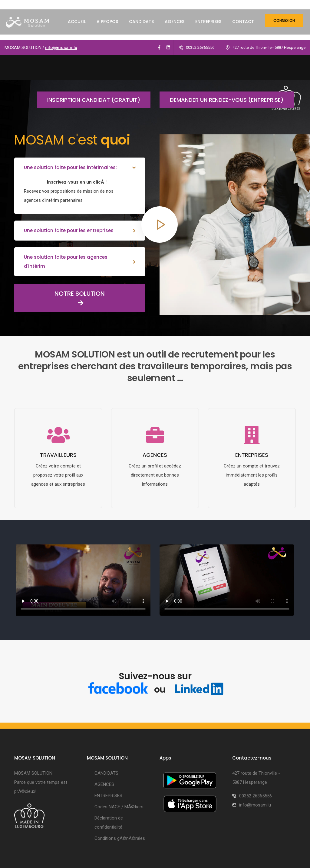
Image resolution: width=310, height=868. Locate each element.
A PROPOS (107, 27)
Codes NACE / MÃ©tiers (119, 767)
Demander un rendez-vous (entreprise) (221, 60)
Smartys (167, 853)
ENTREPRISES (208, 27)
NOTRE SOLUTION (59, 258)
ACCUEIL (77, 27)
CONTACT (243, 27)
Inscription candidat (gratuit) (89, 60)
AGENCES (175, 27)
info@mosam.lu (61, 7)
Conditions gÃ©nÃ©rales (120, 799)
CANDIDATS (141, 27)
